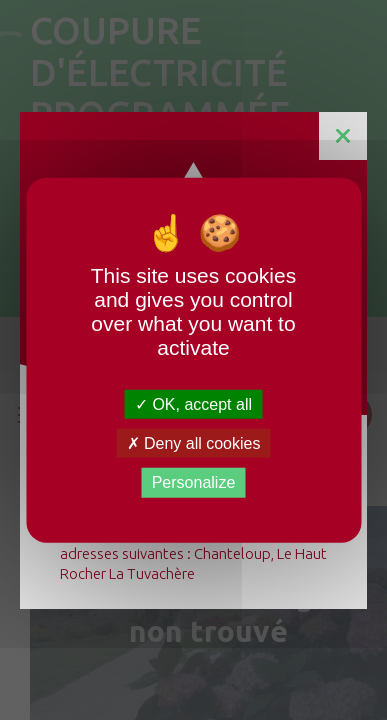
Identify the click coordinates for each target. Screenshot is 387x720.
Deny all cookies (194, 443)
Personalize (194, 482)
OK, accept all (193, 404)
